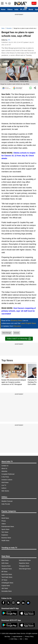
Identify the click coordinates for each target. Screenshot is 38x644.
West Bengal (7, 333)
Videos (10, 9)
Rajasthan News (24, 563)
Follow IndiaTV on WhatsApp (19, 339)
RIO (21, 639)
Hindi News (5, 482)
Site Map (7, 636)
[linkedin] (23, 603)
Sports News (5, 529)
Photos (4, 521)
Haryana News (6, 566)
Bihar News (5, 560)
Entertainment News (8, 527)
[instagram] (13, 603)
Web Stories (5, 491)
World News (5, 518)
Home (3, 9)
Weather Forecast (7, 501)
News (3, 28)
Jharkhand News (7, 569)
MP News (4, 572)
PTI (9, 40)
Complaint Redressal (8, 474)
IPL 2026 (23, 9)
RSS (26, 639)
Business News (6, 538)
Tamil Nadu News (7, 577)
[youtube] (18, 603)
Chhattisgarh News (7, 583)
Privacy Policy (29, 636)
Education (9, 28)
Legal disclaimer (17, 636)
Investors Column (7, 480)
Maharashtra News (25, 560)
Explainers (5, 535)
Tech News (5, 532)
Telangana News (24, 566)
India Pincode (6, 504)
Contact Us (5, 466)
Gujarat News (6, 586)
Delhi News (5, 563)
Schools (16, 333)
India (16, 9)
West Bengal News (25, 569)
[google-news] (28, 603)
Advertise (4, 471)
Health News (5, 541)
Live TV (4, 485)
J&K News (5, 588)
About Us (4, 468)
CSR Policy (14, 639)
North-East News (7, 574)
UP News (4, 580)
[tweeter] (8, 603)
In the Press (5, 477)
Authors (4, 488)
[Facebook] (3, 603)
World (31, 9)
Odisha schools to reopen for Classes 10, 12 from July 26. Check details (18, 156)
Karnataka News (7, 591)
